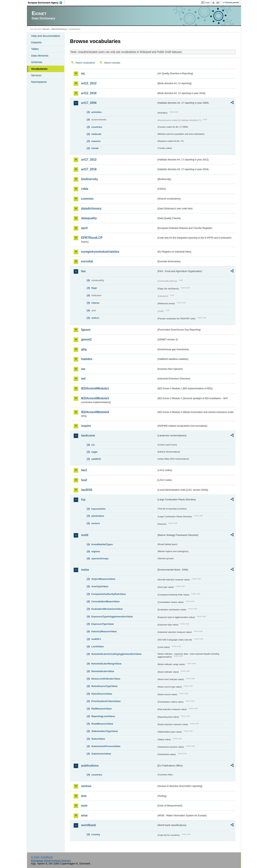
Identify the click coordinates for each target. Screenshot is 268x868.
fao (83, 271)
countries (97, 127)
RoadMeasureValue (102, 724)
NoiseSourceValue (102, 694)
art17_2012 (89, 160)
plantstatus (98, 516)
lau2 (84, 480)
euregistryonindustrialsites (100, 252)
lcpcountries (98, 509)
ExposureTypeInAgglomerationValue (112, 617)
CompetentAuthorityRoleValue (109, 594)
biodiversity (90, 179)
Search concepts (112, 63)
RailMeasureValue (102, 709)
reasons (96, 141)
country (96, 834)
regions (96, 551)
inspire (86, 426)
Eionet (46, 29)
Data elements (40, 56)
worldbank (89, 825)
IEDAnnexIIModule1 (95, 388)
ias (83, 369)
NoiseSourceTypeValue (105, 686)
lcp (83, 499)
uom (84, 806)
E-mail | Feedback (42, 857)
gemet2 (86, 339)
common (87, 199)
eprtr (84, 228)
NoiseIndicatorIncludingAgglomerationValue (116, 654)
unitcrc (95, 318)
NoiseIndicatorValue (103, 671)
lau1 (84, 470)
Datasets (36, 42)
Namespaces (39, 82)
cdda (85, 189)
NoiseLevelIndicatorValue (106, 679)
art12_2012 (89, 83)
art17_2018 (89, 169)
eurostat (87, 261)
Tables (35, 49)
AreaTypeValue (100, 586)
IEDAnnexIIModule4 (95, 412)
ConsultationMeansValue (105, 601)
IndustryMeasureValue (104, 631)
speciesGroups (100, 558)
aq (83, 73)
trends (95, 148)
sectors (96, 523)
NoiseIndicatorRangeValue (106, 664)
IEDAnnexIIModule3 (95, 398)
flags (94, 288)
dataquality (89, 218)
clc (93, 445)
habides (87, 359)
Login (207, 2)
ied (83, 379)
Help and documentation (46, 36)
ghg (84, 349)
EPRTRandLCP (92, 238)
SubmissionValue (101, 754)
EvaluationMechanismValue (107, 609)
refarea (95, 303)
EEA (46, 3)
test (84, 796)
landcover (88, 435)
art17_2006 (89, 103)
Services (36, 75)
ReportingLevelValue (103, 716)
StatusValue (98, 739)
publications (90, 766)
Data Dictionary (59, 29)
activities (96, 112)
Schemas (37, 62)
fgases (86, 330)
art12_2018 (89, 93)
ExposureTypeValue (103, 624)
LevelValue (98, 646)
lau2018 (87, 490)
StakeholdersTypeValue (105, 731)
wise (84, 815)
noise (85, 570)
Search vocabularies (85, 63)
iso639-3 (96, 639)
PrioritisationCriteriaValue (106, 701)
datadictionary (91, 208)
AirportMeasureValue (103, 579)
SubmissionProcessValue (106, 746)
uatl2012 (96, 459)
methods (96, 134)
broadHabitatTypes (102, 544)
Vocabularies (39, 69)
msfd (85, 535)
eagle (94, 452)
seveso (86, 786)
